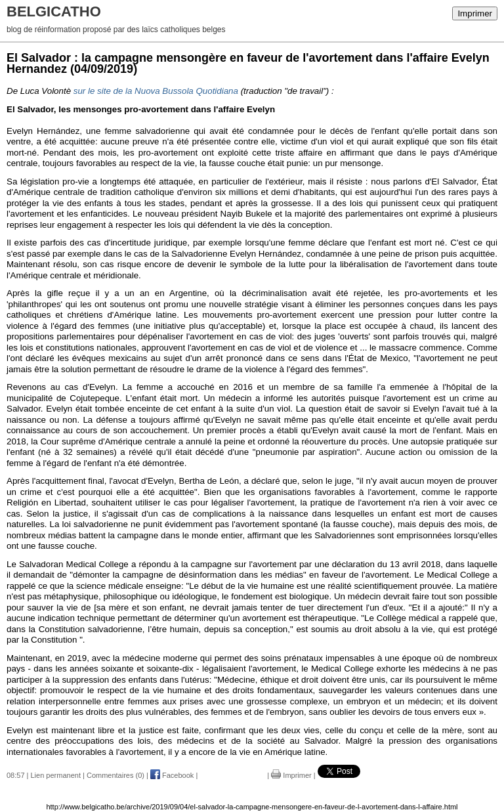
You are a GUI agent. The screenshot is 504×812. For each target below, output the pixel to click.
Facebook (172, 775)
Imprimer (475, 13)
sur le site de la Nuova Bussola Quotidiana (156, 91)
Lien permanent (56, 775)
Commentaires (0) (115, 775)
